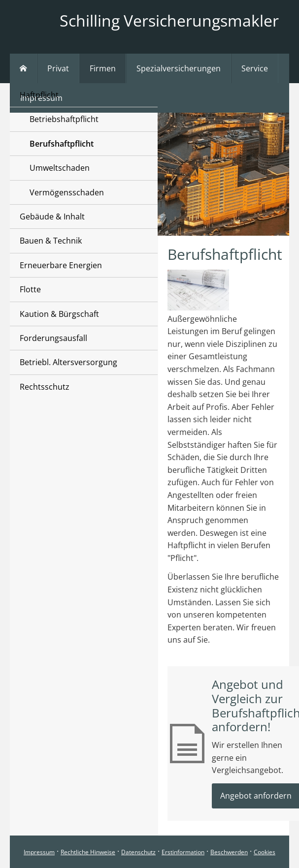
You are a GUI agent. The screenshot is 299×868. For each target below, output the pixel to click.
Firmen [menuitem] (103, 68)
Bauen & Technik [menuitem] (51, 241)
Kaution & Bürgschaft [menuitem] (59, 314)
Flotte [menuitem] (30, 289)
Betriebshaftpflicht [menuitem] (64, 119)
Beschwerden (229, 852)
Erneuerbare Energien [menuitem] (61, 265)
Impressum (39, 852)
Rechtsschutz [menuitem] (45, 387)
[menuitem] (23, 68)
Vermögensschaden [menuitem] (67, 192)
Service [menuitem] (255, 68)
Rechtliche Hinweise (88, 852)
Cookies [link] (265, 852)
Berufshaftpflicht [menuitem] (62, 144)
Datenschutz (138, 852)
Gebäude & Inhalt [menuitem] (52, 217)
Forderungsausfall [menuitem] (53, 338)
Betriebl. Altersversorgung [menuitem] (68, 362)
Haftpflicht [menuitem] (39, 95)
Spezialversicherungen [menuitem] (179, 68)
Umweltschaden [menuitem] (60, 168)
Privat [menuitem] (58, 68)
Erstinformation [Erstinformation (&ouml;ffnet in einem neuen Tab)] (183, 852)
